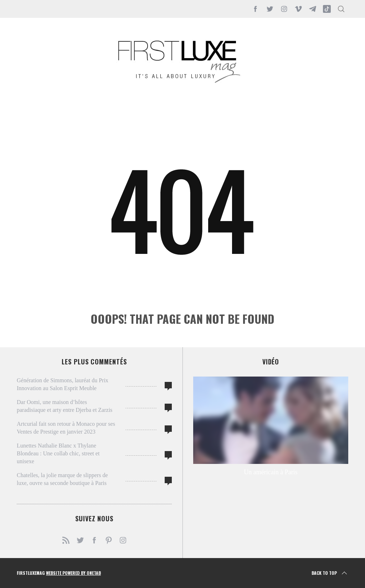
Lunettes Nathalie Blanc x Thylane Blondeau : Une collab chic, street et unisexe (58, 453)
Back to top (330, 573)
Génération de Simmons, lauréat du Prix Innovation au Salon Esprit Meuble (63, 384)
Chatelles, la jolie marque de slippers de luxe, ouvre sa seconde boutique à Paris (62, 479)
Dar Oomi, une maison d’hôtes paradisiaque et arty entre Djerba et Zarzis (65, 406)
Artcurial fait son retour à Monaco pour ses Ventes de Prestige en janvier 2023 (66, 428)
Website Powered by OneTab (73, 573)
